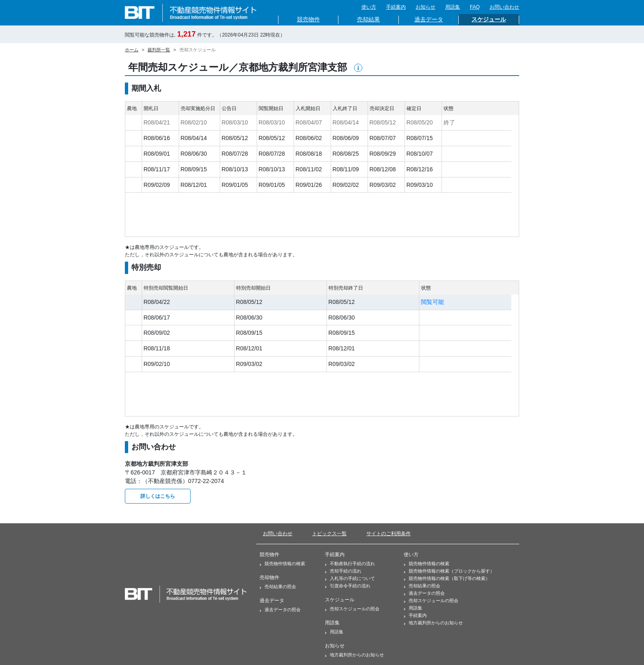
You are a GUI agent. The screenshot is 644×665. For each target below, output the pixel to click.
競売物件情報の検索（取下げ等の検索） (447, 578)
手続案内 (396, 7)
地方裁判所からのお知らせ (354, 655)
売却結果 (368, 20)
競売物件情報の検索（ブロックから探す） (449, 571)
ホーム (132, 50)
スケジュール (489, 20)
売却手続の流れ (343, 571)
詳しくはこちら (158, 496)
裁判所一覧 (159, 50)
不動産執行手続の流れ (350, 564)
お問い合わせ (504, 7)
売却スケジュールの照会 (352, 609)
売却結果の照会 (278, 587)
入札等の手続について (350, 578)
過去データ (429, 20)
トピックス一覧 (329, 534)
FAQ (475, 7)
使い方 (369, 7)
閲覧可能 (432, 302)
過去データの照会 (280, 610)
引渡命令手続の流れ (348, 586)
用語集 (453, 7)
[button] (358, 68)
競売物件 (308, 20)
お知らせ (425, 7)
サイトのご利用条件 (389, 534)
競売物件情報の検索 (282, 564)
